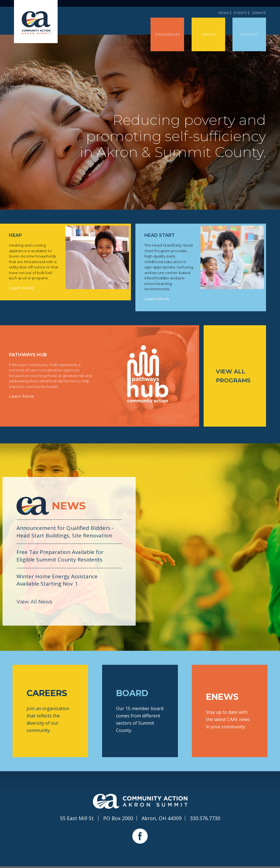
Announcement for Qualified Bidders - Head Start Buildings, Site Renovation (65, 532)
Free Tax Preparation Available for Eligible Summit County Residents (60, 556)
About (209, 34)
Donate (259, 13)
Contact (249, 34)
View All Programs (233, 376)
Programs (167, 34)
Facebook (140, 836)
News (224, 13)
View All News (34, 602)
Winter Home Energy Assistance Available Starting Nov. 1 (57, 580)
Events (240, 13)
